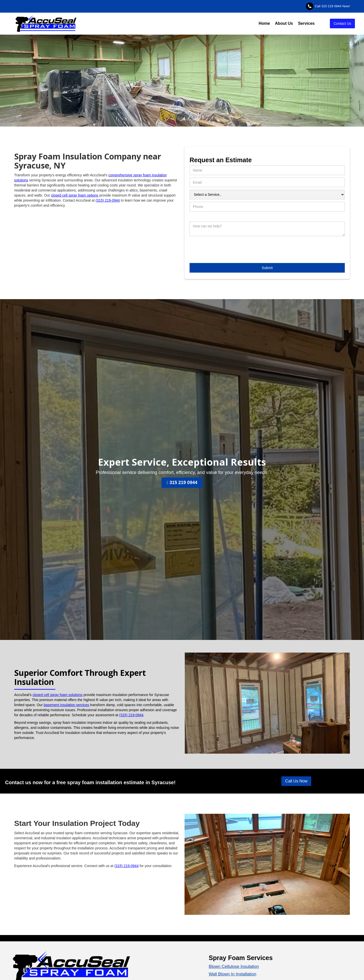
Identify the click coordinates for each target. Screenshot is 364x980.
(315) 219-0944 (108, 200)
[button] (311, 23)
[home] (46, 24)
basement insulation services (66, 705)
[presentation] (228, 251)
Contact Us (342, 23)
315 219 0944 (182, 483)
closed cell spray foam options (75, 195)
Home (264, 23)
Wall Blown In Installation (233, 974)
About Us (284, 23)
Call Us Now (296, 781)
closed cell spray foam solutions (58, 695)
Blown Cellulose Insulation (234, 966)
